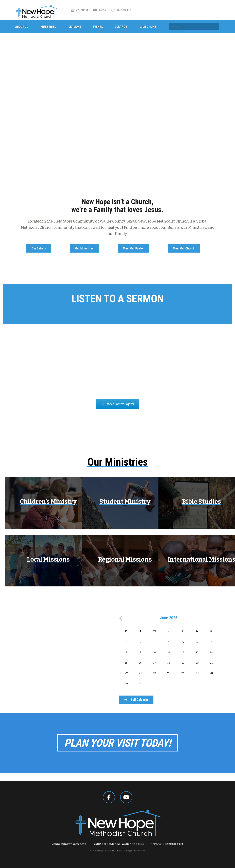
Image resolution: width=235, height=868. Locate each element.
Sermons (75, 27)
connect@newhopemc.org (69, 844)
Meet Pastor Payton (118, 404)
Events (98, 27)
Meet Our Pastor (133, 248)
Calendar (80, 10)
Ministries (48, 27)
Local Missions (48, 560)
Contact (121, 27)
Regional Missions (125, 560)
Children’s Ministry (48, 502)
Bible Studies (201, 502)
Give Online (121, 10)
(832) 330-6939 (174, 844)
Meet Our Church (184, 248)
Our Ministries (84, 248)
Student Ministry (125, 502)
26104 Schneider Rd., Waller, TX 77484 (119, 844)
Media (100, 10)
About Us (22, 27)
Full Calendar (136, 700)
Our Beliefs (39, 248)
